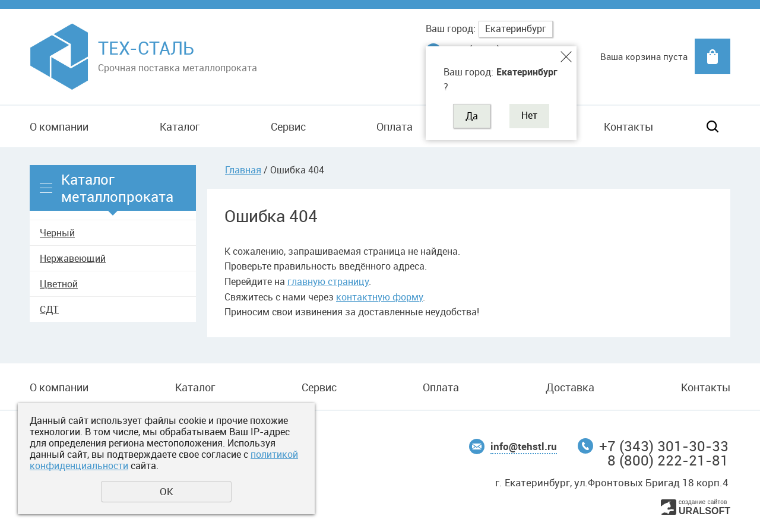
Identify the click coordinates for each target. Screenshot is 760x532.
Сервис (288, 126)
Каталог (180, 126)
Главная (243, 170)
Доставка (570, 387)
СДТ (49, 309)
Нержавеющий (73, 258)
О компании (59, 126)
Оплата (395, 126)
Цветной (59, 284)
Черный (57, 233)
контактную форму (379, 297)
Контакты (628, 126)
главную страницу (328, 281)
